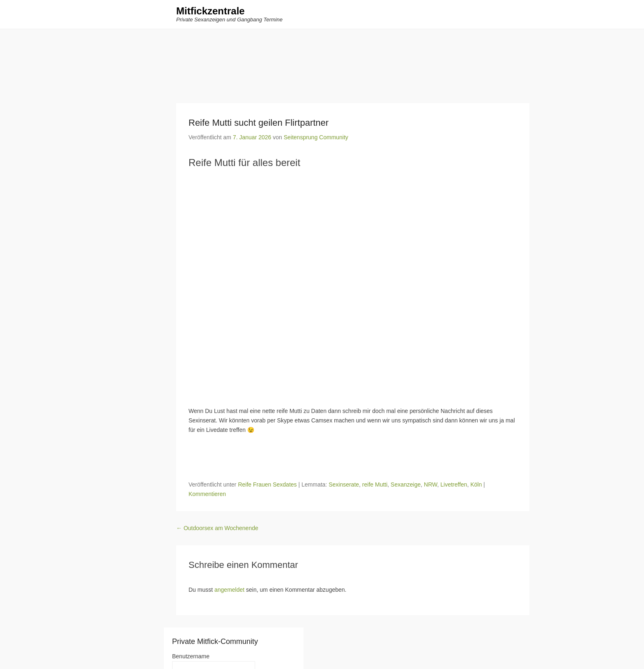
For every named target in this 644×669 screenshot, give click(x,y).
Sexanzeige (406, 484)
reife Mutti (375, 484)
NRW (430, 484)
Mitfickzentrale (210, 11)
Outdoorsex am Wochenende (217, 528)
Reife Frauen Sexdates (267, 484)
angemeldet (229, 590)
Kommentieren (207, 494)
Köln (476, 484)
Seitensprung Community (316, 137)
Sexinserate (344, 484)
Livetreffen (454, 484)
